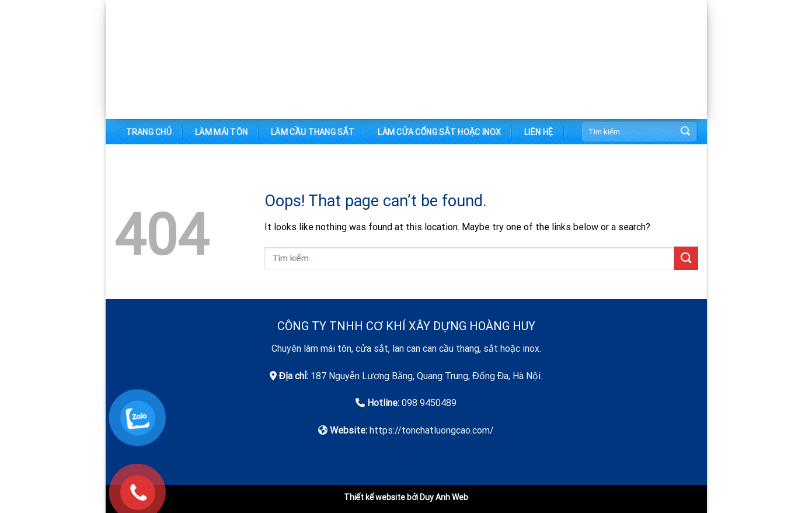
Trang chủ (149, 132)
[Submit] (685, 132)
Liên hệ (539, 132)
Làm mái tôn (221, 132)
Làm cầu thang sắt (313, 132)
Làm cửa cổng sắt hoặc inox (439, 132)
